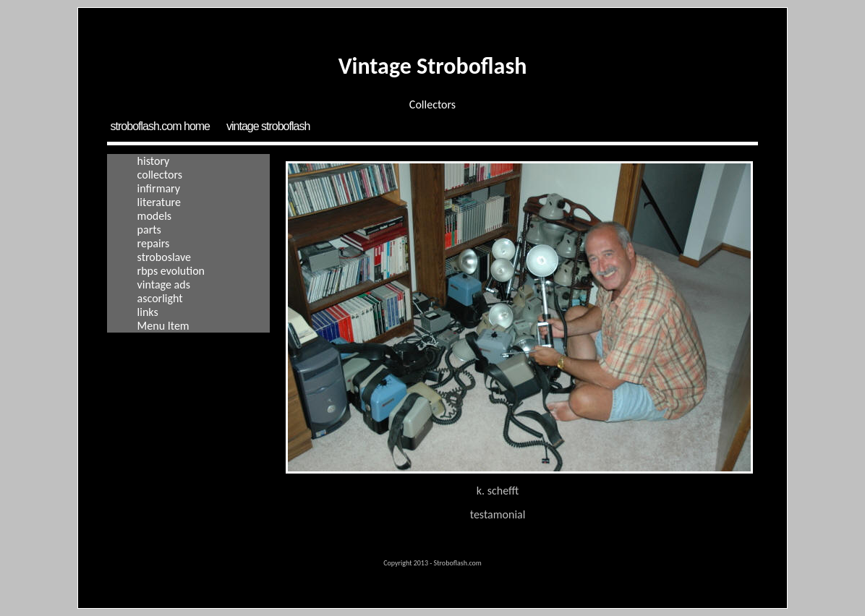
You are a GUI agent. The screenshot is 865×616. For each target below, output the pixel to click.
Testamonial (498, 514)
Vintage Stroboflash (268, 126)
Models (155, 216)
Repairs (154, 243)
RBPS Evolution (171, 271)
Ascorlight (160, 298)
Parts (149, 230)
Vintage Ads (164, 285)
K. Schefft (498, 491)
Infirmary (159, 188)
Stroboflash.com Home (160, 126)
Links (148, 312)
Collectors (160, 175)
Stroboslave (164, 257)
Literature (159, 202)
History (154, 161)
